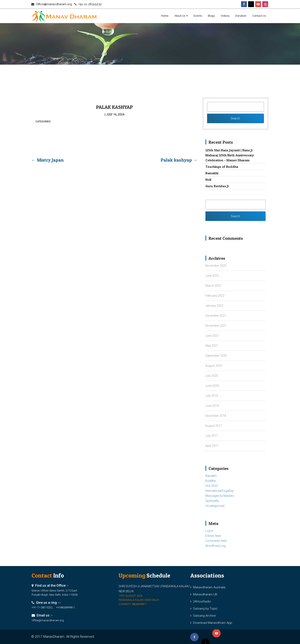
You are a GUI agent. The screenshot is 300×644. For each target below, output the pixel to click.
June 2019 (212, 406)
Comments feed (216, 541)
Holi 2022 (212, 486)
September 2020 (216, 356)
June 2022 (212, 276)
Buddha (211, 481)
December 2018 (216, 416)
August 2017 (214, 426)
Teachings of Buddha (222, 167)
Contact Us (259, 16)
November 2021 (216, 326)
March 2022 (213, 286)
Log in (209, 531)
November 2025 (216, 266)
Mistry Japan (47, 160)
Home (165, 16)
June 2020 (212, 386)
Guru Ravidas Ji (217, 186)
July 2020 (212, 376)
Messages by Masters (220, 496)
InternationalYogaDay (220, 491)
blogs (211, 16)
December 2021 (216, 316)
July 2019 (212, 396)
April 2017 (212, 446)
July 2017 (212, 436)
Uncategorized (215, 506)
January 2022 (214, 306)
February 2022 (215, 296)
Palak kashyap (114, 107)
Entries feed (213, 536)
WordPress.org (216, 546)
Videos (225, 16)
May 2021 (212, 346)
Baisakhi (212, 173)
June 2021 (212, 336)
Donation (241, 16)
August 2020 (214, 366)
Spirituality (212, 501)
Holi (208, 180)
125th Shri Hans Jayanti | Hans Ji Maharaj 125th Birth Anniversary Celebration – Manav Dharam (230, 155)
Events (198, 16)
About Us (180, 16)
